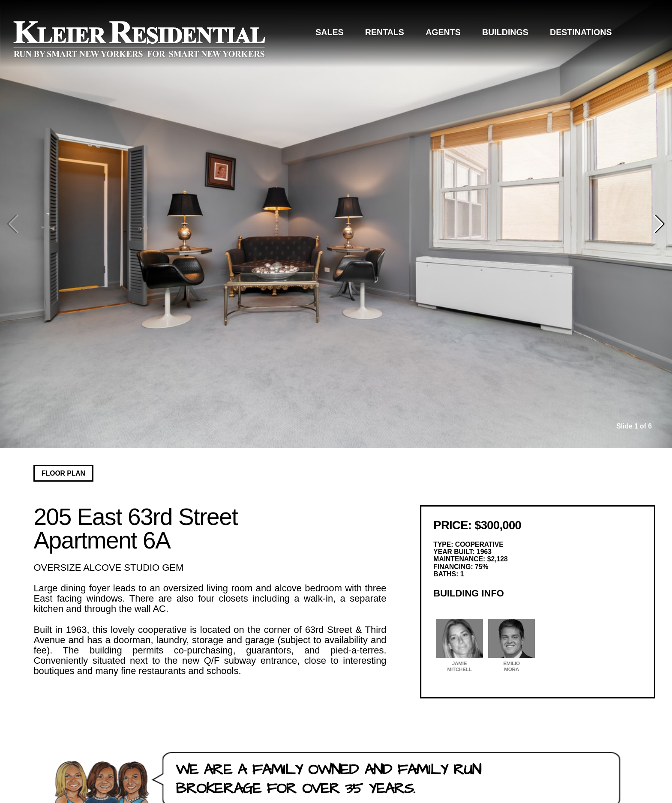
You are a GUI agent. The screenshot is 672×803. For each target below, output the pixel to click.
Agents (443, 32)
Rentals (385, 32)
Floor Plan (63, 473)
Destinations (581, 32)
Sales (329, 32)
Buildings (505, 32)
